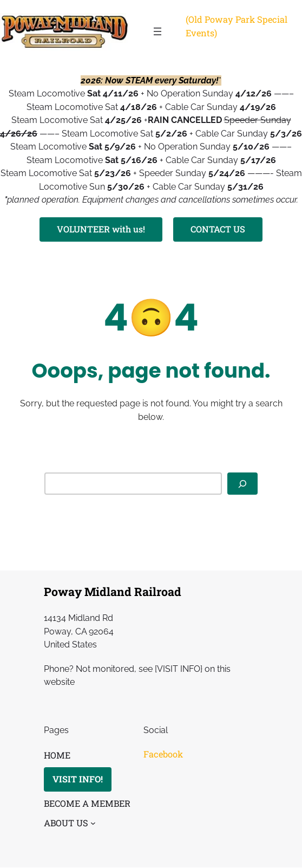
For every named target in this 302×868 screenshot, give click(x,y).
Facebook (163, 754)
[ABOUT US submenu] (93, 824)
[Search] (242, 484)
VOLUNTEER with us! (101, 229)
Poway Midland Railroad (113, 592)
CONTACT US (218, 229)
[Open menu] (157, 31)
